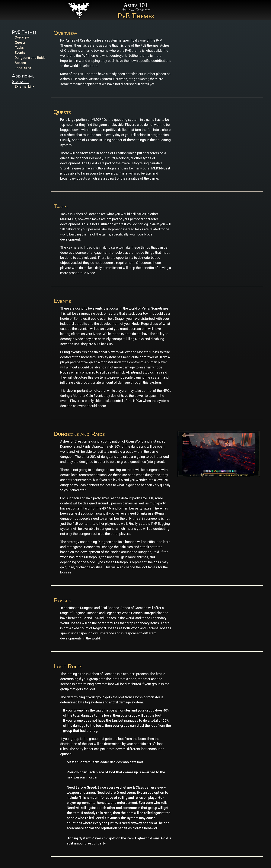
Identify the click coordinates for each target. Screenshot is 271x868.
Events (20, 53)
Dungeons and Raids (30, 58)
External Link (24, 86)
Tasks (19, 47)
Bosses (20, 63)
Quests (20, 42)
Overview (22, 37)
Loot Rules (23, 68)
